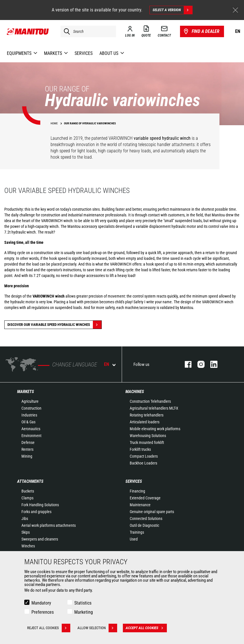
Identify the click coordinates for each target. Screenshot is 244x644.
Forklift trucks (140, 449)
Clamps (27, 498)
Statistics (83, 603)
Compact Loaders (144, 456)
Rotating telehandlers (147, 415)
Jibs (25, 519)
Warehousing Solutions (148, 436)
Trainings (137, 532)
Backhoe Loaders (143, 463)
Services (134, 481)
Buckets (28, 491)
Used (134, 539)
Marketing (84, 612)
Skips (26, 532)
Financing (137, 491)
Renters (27, 449)
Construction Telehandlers (150, 401)
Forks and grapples (36, 512)
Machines (135, 392)
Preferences (43, 612)
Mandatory (41, 603)
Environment (31, 436)
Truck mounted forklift (147, 442)
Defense (28, 442)
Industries (29, 415)
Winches (28, 546)
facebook (185, 364)
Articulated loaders (145, 422)
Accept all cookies (146, 628)
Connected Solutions (146, 519)
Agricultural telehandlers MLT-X (154, 408)
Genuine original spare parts (152, 512)
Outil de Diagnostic (144, 525)
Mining (27, 456)
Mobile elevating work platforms (155, 429)
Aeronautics (31, 429)
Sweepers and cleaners (40, 539)
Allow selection (97, 628)
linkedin (211, 364)
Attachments (30, 481)
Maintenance (140, 505)
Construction (31, 408)
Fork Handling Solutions (40, 505)
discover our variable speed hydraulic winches (54, 325)
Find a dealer (201, 31)
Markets (26, 392)
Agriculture (30, 401)
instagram (198, 364)
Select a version (172, 10)
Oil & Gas (28, 422)
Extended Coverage (145, 498)
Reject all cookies (49, 628)
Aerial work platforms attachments (49, 525)
